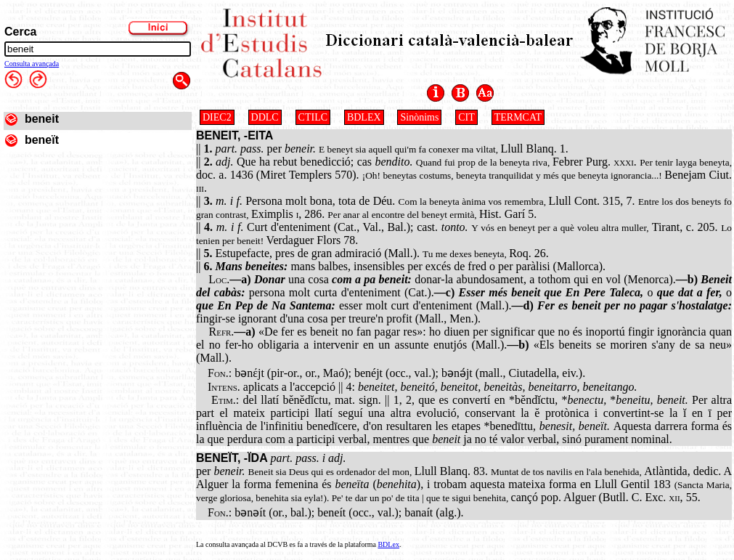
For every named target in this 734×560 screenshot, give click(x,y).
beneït (42, 140)
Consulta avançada (32, 64)
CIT (466, 117)
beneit (42, 119)
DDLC (265, 117)
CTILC (313, 117)
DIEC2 (217, 117)
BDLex (388, 544)
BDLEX (364, 117)
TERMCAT (518, 117)
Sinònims (419, 117)
